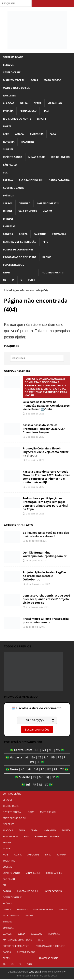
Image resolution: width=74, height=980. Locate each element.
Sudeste (8, 149)
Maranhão (55, 103)
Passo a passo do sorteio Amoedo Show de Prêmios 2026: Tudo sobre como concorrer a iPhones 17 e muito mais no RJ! (46, 477)
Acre (6, 134)
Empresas (9, 226)
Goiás (34, 80)
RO (49, 770)
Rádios (47, 257)
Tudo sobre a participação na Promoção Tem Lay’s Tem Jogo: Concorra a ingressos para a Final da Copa (45, 504)
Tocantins (27, 142)
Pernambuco (28, 111)
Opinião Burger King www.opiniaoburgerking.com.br (45, 554)
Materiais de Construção (20, 242)
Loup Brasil (35, 972)
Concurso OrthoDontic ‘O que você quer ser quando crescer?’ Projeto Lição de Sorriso (46, 599)
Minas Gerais (37, 157)
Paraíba (8, 111)
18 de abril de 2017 (36, 627)
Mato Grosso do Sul (16, 88)
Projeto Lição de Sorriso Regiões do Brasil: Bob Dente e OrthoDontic (45, 576)
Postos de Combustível (18, 250)
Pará (53, 134)
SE (38, 762)
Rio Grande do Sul (31, 180)
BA (33, 758)
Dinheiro (24, 203)
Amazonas (37, 134)
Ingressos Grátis (48, 203)
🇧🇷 (12, 750)
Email (32, 280)
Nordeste (9, 96)
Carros (8, 203)
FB (4, 280)
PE (59, 758)
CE (40, 758)
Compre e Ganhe (14, 188)
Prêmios (8, 196)
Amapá (20, 134)
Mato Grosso (52, 80)
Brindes (8, 219)
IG (13, 280)
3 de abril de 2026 (35, 414)
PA (43, 770)
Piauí (46, 111)
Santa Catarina (59, 180)
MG (41, 778)
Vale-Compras (28, 211)
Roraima (9, 142)
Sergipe (42, 119)
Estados (8, 65)
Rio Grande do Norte (17, 119)
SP (53, 778)
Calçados (40, 234)
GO (44, 750)
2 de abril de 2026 (35, 460)
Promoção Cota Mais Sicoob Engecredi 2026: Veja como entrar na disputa (46, 452)
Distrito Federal (14, 80)
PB (53, 758)
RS (41, 785)
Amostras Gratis (53, 273)
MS (58, 750)
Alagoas (8, 103)
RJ (48, 778)
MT (51, 750)
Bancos (8, 234)
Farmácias (59, 234)
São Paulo (10, 165)
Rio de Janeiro (60, 157)
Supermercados (14, 265)
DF (37, 750)
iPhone (8, 211)
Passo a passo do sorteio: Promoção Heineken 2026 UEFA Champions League (44, 429)
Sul (5, 173)
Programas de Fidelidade (20, 257)
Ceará (38, 103)
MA (46, 758)
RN (32, 762)
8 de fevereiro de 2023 (37, 607)
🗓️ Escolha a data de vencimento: (37, 708)
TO (62, 770)
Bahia (24, 103)
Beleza (23, 234)
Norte (7, 126)
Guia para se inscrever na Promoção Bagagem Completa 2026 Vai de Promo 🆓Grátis (46, 394)
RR (56, 770)
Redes (7, 273)
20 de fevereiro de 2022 (38, 584)
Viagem (47, 211)
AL (27, 758)
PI (65, 758)
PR (34, 785)
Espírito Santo (13, 157)
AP (29, 770)
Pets (45, 242)
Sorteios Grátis (13, 57)
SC (47, 785)
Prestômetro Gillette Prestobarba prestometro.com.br (46, 620)
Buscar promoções (37, 730)
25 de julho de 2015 (36, 561)
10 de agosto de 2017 (37, 541)
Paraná (8, 180)
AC (23, 770)
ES (34, 778)
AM (36, 770)
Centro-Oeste (12, 72)
